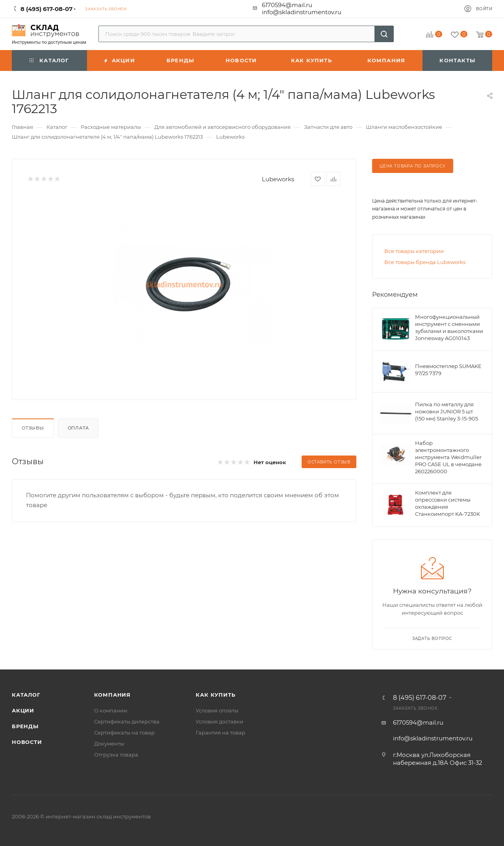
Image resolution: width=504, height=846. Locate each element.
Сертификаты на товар (124, 733)
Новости (27, 742)
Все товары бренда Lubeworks (425, 262)
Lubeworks (278, 179)
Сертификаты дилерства (127, 721)
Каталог (26, 695)
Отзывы (33, 428)
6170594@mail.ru (287, 5)
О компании (111, 710)
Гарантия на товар (220, 733)
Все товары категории (414, 251)
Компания (112, 695)
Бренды (25, 726)
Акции (23, 710)
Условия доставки (220, 721)
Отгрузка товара (116, 755)
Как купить (215, 695)
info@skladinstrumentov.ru (302, 12)
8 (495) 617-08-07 (420, 698)
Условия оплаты (217, 710)
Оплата (78, 428)
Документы (109, 744)
